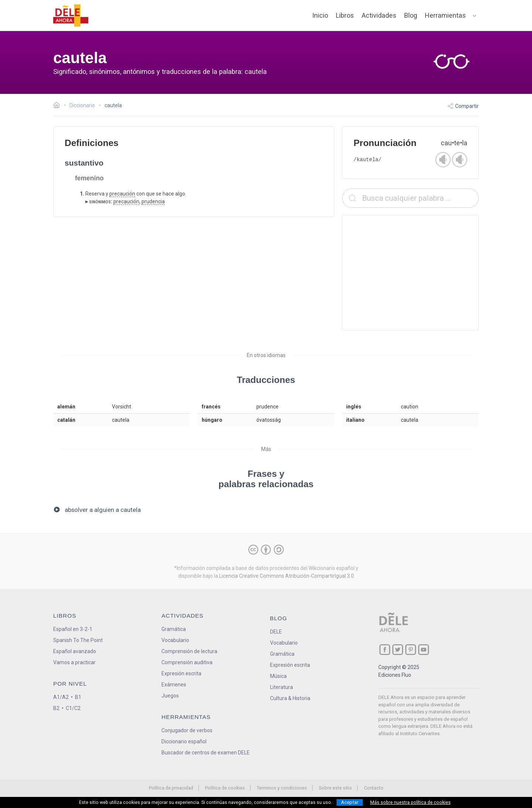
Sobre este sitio (335, 788)
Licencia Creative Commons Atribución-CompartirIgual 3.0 (287, 576)
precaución (122, 194)
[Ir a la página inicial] (59, 106)
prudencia (153, 201)
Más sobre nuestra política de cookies (410, 802)
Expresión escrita (181, 673)
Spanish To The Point (78, 640)
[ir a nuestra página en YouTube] (424, 650)
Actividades (379, 15)
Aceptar (350, 802)
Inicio (320, 15)
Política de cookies (225, 788)
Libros (345, 15)
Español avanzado (75, 651)
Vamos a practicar (74, 662)
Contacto (374, 788)
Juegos (170, 696)
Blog (411, 15)
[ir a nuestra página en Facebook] (385, 650)
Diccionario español (184, 741)
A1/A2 (61, 697)
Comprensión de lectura (189, 651)
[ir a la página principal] (71, 16)
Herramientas (445, 15)
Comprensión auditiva (187, 662)
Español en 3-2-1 (73, 629)
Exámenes (174, 685)
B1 (78, 697)
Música (278, 676)
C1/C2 (73, 708)
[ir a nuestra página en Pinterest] (411, 650)
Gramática (174, 629)
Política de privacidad (171, 788)
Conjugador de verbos (187, 730)
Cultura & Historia (290, 698)
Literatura (282, 687)
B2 (56, 708)
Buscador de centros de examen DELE (206, 753)
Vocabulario (175, 640)
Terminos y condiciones (282, 788)
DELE (276, 632)
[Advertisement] (410, 273)
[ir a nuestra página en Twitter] (398, 650)
